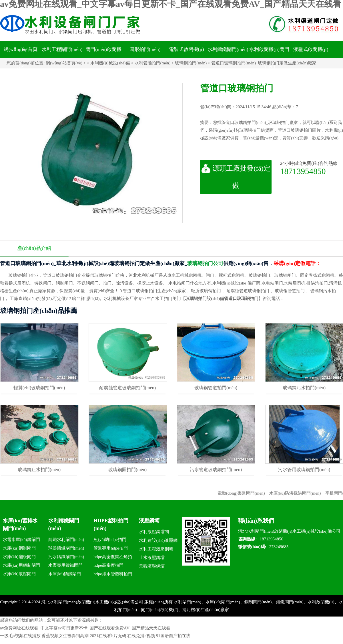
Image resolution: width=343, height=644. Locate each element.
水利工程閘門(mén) (62, 49)
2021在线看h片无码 (108, 636)
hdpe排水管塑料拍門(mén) (113, 575)
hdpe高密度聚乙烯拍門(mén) (113, 558)
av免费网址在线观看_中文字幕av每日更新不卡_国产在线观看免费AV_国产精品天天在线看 (85, 628)
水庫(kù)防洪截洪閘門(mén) (299, 493)
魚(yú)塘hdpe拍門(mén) (110, 541)
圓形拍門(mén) (145, 49)
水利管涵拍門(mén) (153, 63)
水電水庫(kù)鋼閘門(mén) (21, 541)
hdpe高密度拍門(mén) (108, 566)
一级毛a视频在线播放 (20, 636)
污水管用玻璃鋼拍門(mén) (304, 470)
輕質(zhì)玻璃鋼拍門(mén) (39, 388)
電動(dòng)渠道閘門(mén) (246, 493)
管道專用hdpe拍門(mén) (110, 549)
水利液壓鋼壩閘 (154, 532)
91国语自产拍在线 (173, 636)
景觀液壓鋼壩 (152, 566)
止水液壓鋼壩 (152, 558)
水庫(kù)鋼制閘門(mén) (19, 549)
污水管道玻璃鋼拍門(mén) (216, 470)
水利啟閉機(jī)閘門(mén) (269, 58)
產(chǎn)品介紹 (34, 248)
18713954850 (303, 171)
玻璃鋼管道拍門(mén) (216, 388)
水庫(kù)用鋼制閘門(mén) (21, 566)
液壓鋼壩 (149, 521)
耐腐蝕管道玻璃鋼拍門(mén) (127, 388)
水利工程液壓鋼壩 (156, 549)
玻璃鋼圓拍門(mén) (127, 470)
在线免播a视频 (141, 636)
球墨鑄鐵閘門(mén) (66, 548)
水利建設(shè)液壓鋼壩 (158, 541)
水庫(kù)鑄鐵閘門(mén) (65, 575)
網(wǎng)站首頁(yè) (21, 58)
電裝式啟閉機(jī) (187, 49)
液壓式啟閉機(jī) (311, 49)
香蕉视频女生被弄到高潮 (65, 636)
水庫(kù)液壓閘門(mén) (19, 575)
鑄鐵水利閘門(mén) (66, 540)
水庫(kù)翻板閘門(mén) (19, 558)
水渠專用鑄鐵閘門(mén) (65, 566)
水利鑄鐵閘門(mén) (228, 49)
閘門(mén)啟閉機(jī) (103, 58)
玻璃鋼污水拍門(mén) (304, 388)
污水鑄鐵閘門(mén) (66, 557)
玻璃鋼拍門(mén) (191, 63)
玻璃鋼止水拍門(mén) (39, 470)
